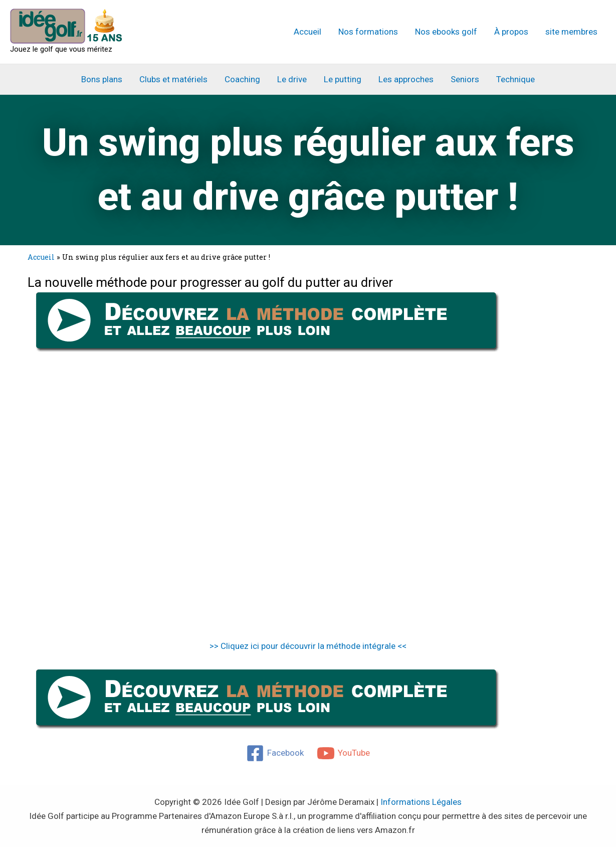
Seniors (465, 79)
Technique (516, 79)
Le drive (292, 79)
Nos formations (368, 32)
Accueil (307, 32)
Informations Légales (421, 802)
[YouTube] (343, 753)
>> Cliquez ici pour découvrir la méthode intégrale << (308, 646)
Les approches (406, 79)
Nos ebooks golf (446, 32)
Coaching (242, 79)
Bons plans (102, 79)
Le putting (343, 79)
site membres (571, 32)
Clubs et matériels (173, 79)
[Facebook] (275, 753)
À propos (511, 32)
